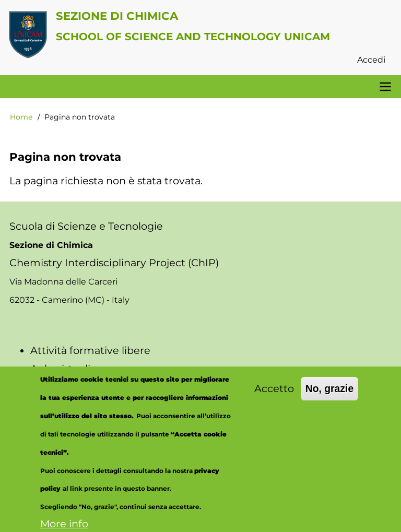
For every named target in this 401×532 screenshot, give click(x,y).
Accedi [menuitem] (371, 60)
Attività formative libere (90, 350)
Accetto (274, 396)
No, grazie (330, 396)
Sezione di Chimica (117, 16)
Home (21, 117)
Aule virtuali (60, 369)
